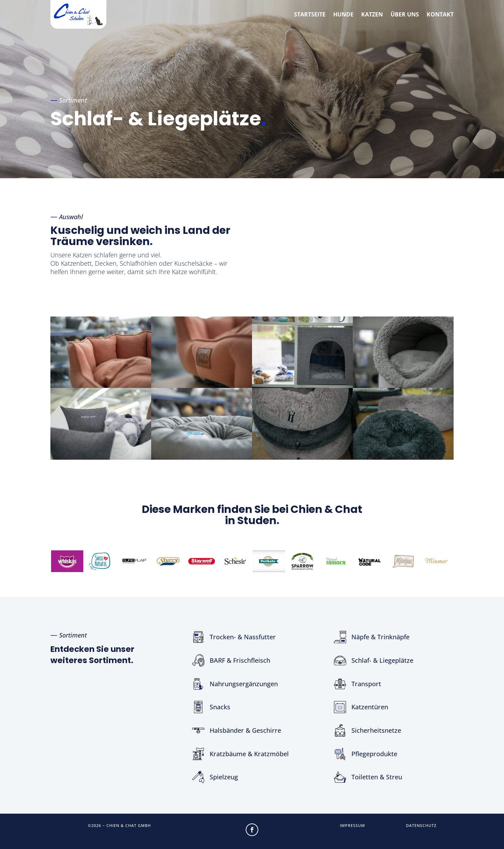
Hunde (343, 14)
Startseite (310, 14)
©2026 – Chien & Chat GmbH (119, 825)
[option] (67, 561)
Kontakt (440, 14)
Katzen (372, 14)
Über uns (405, 14)
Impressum (352, 825)
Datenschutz (421, 825)
